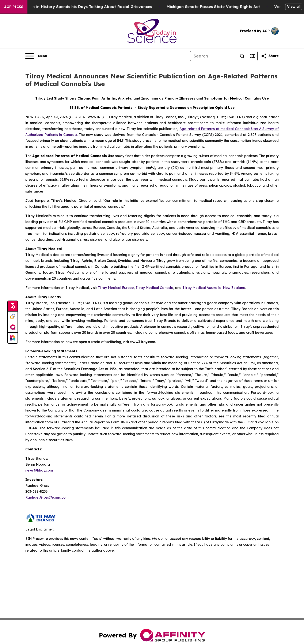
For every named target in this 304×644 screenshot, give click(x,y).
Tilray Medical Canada (154, 288)
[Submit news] (13, 306)
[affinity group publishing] (13, 327)
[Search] (214, 56)
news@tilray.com (39, 470)
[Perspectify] (13, 317)
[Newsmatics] (13, 338)
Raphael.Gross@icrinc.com (47, 497)
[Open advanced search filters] (252, 56)
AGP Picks (14, 7)
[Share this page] (270, 56)
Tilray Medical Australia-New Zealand (214, 288)
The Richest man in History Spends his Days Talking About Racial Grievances (82, 7)
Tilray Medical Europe (116, 288)
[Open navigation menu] (36, 56)
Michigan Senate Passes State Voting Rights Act (218, 7)
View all (294, 7)
